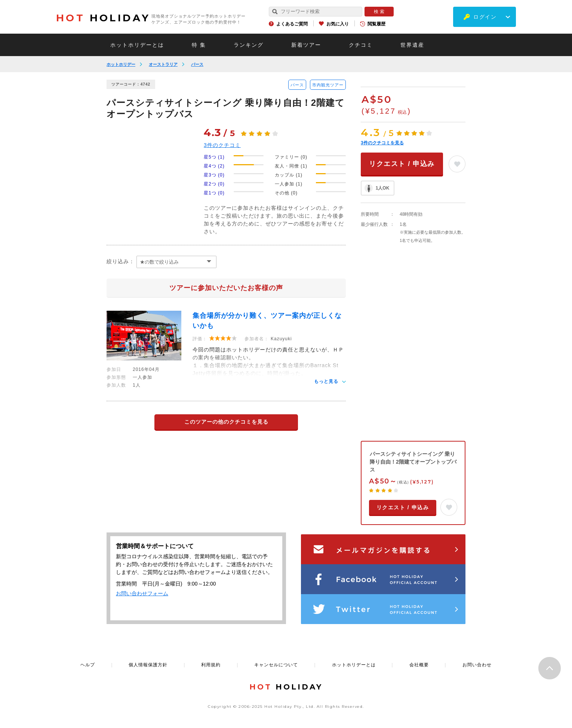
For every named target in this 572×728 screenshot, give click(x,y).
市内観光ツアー (328, 85)
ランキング (249, 45)
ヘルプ (88, 665)
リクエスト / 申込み (402, 164)
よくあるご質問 (292, 24)
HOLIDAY (103, 18)
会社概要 (419, 665)
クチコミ (361, 45)
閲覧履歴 (376, 24)
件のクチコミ (222, 145)
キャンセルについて (276, 665)
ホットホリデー (121, 64)
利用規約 (211, 665)
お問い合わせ (477, 665)
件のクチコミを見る (382, 143)
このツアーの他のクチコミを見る (226, 422)
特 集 (199, 45)
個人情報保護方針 (148, 665)
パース (197, 64)
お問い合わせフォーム (142, 593)
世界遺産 (412, 45)
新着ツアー (306, 45)
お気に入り (338, 24)
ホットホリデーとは (137, 45)
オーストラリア (163, 64)
